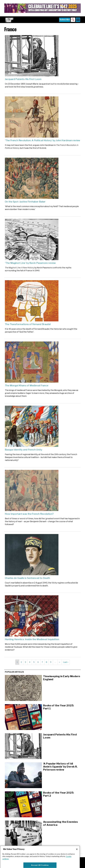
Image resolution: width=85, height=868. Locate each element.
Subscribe (65, 20)
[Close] (77, 854)
